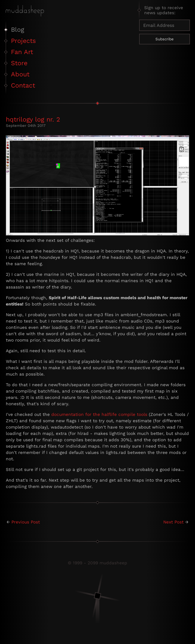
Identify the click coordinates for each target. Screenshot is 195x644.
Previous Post (26, 522)
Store (19, 63)
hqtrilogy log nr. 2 (33, 119)
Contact (23, 85)
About (20, 74)
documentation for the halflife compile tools (99, 414)
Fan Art (22, 52)
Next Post (173, 522)
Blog (18, 30)
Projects (23, 41)
